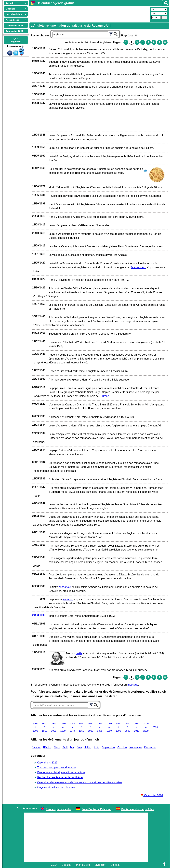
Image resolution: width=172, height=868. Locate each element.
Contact (115, 865)
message (133, 685)
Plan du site (83, 865)
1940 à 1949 (72, 727)
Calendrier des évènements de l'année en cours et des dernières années (80, 782)
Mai (72, 747)
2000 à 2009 (128, 727)
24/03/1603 (39, 615)
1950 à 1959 (81, 727)
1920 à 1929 (54, 727)
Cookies (66, 865)
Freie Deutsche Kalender (96, 809)
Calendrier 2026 (152, 795)
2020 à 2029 (146, 727)
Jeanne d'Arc (138, 267)
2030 (155, 727)
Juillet (88, 747)
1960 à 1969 (91, 727)
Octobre (122, 747)
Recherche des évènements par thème (60, 777)
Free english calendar (59, 809)
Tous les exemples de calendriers (57, 767)
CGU (54, 865)
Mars (57, 747)
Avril (65, 747)
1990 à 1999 (118, 727)
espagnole (65, 587)
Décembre (150, 747)
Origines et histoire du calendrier (56, 787)
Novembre (135, 747)
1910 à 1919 (45, 727)
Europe (105, 396)
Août (97, 747)
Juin (79, 747)
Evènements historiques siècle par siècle (61, 772)
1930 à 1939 (63, 727)
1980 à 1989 (109, 727)
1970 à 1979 (100, 727)
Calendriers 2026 (47, 763)
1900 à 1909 (35, 727)
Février (47, 747)
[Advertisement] (89, 14)
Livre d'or (100, 865)
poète (79, 653)
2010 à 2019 (137, 727)
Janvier (36, 747)
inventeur (68, 599)
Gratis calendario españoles (137, 809)
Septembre (108, 747)
